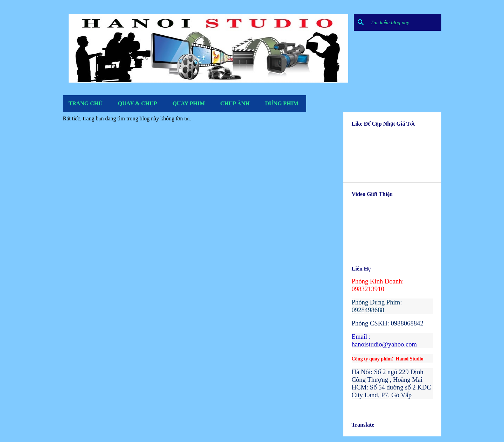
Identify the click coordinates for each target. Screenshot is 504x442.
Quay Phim (189, 103)
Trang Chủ (86, 103)
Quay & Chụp (138, 103)
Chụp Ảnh (235, 103)
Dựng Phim (282, 103)
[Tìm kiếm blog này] (405, 22)
